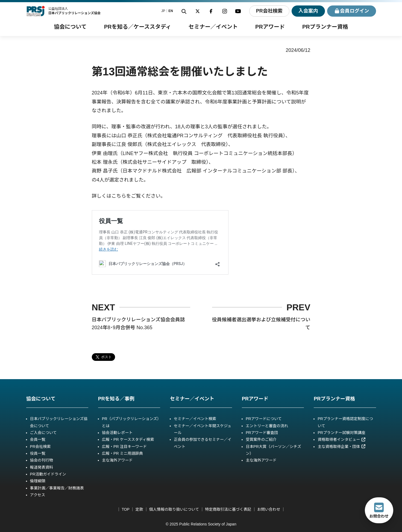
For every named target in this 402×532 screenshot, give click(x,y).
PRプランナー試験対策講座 (341, 433)
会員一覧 (38, 439)
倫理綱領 (38, 481)
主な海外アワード (117, 460)
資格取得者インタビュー (342, 439)
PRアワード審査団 (262, 433)
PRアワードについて (264, 419)
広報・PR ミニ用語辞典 (122, 453)
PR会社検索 (269, 11)
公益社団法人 (74, 11)
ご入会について (43, 433)
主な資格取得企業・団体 (342, 447)
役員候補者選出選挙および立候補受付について (261, 324)
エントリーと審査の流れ (267, 426)
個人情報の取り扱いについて (174, 509)
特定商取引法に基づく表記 (228, 509)
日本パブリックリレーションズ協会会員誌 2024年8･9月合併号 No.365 (138, 324)
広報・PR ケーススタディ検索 (128, 439)
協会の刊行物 (42, 460)
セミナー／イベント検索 (195, 419)
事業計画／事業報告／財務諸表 (57, 488)
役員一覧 (38, 453)
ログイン (351, 11)
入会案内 (308, 11)
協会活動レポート (117, 433)
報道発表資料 (42, 467)
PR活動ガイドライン (48, 474)
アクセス (38, 495)
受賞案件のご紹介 (261, 439)
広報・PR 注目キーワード (124, 447)
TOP (125, 509)
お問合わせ (379, 510)
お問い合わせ (269, 509)
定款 (139, 509)
